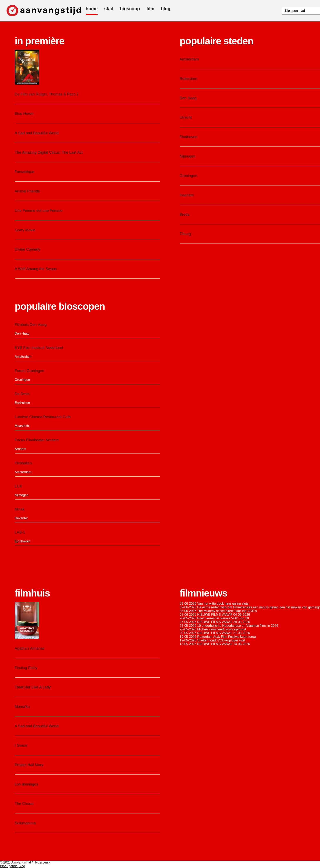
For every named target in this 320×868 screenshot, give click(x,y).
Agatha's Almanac (30, 648)
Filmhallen (23, 463)
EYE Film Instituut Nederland (39, 348)
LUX (18, 486)
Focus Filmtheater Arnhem (37, 440)
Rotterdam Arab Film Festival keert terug (226, 637)
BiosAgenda (9, 866)
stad (109, 9)
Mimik (20, 509)
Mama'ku (22, 707)
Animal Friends (27, 191)
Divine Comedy (27, 249)
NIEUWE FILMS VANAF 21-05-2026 (223, 633)
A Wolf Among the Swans (36, 269)
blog (166, 9)
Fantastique (24, 172)
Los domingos (26, 784)
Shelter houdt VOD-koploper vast (221, 640)
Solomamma (25, 823)
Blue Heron (24, 113)
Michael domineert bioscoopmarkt (222, 629)
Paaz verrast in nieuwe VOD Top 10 (223, 618)
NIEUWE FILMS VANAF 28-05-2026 (223, 622)
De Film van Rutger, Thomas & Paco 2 (47, 94)
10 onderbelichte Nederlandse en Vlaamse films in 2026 (238, 626)
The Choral (24, 804)
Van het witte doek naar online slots (223, 604)
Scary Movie (25, 230)
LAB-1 (20, 532)
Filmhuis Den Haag (31, 325)
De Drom (22, 394)
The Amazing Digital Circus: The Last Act (49, 152)
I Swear (21, 745)
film (150, 9)
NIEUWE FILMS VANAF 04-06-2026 (223, 615)
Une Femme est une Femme (39, 211)
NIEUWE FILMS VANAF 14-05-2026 (223, 644)
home (92, 9)
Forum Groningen (29, 371)
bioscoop (130, 9)
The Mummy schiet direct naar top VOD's (227, 611)
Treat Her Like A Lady (33, 687)
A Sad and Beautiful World (37, 133)
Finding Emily (26, 668)
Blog (22, 866)
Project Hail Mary (29, 765)
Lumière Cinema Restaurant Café (43, 417)
